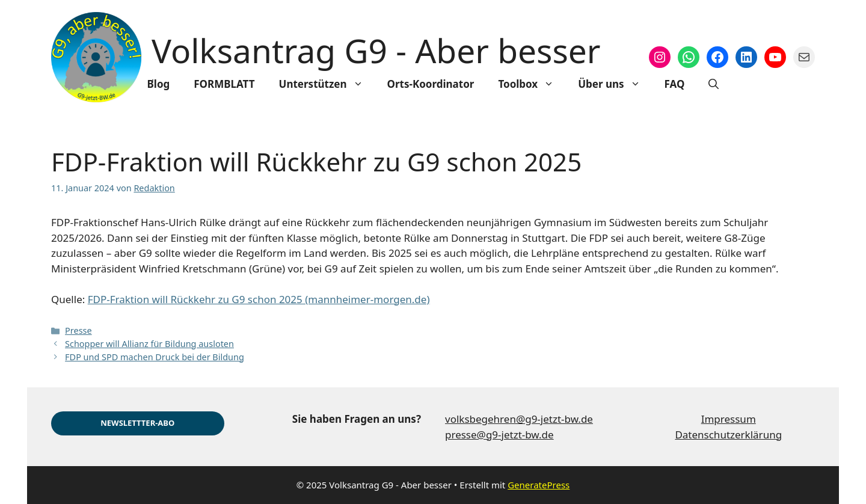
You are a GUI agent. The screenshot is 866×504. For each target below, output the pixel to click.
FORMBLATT (224, 84)
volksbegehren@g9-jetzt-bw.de (519, 419)
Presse (78, 330)
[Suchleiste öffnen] (714, 84)
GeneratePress (539, 485)
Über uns (615, 84)
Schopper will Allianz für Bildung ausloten (149, 344)
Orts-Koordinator (431, 84)
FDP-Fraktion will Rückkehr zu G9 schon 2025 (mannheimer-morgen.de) (259, 299)
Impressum (729, 419)
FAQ (675, 84)
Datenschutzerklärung (728, 435)
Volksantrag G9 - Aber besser (376, 50)
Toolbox (532, 84)
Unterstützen (327, 84)
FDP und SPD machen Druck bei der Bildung (155, 357)
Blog (159, 84)
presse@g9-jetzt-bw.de (499, 435)
